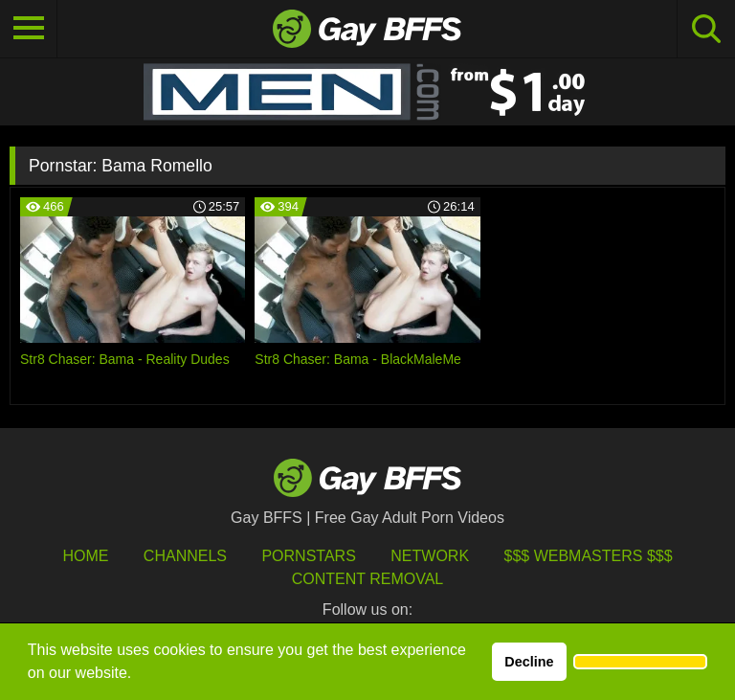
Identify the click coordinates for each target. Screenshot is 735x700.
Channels (185, 556)
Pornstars (308, 556)
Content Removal (368, 579)
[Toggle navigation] (29, 29)
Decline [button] (529, 662)
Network (430, 556)
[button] (640, 662)
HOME (85, 556)
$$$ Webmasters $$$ (589, 556)
